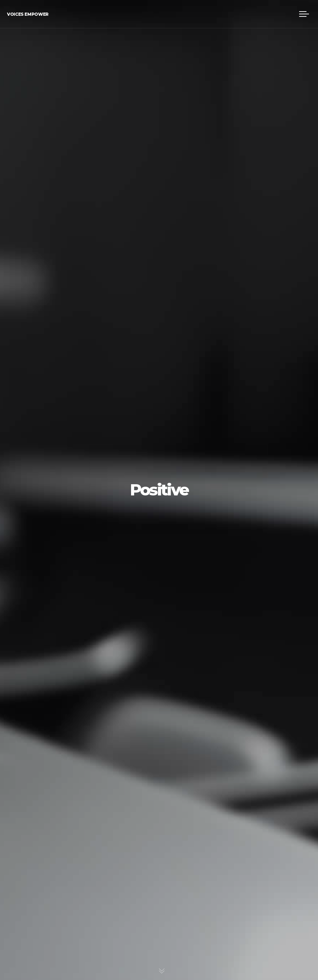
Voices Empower (28, 14)
